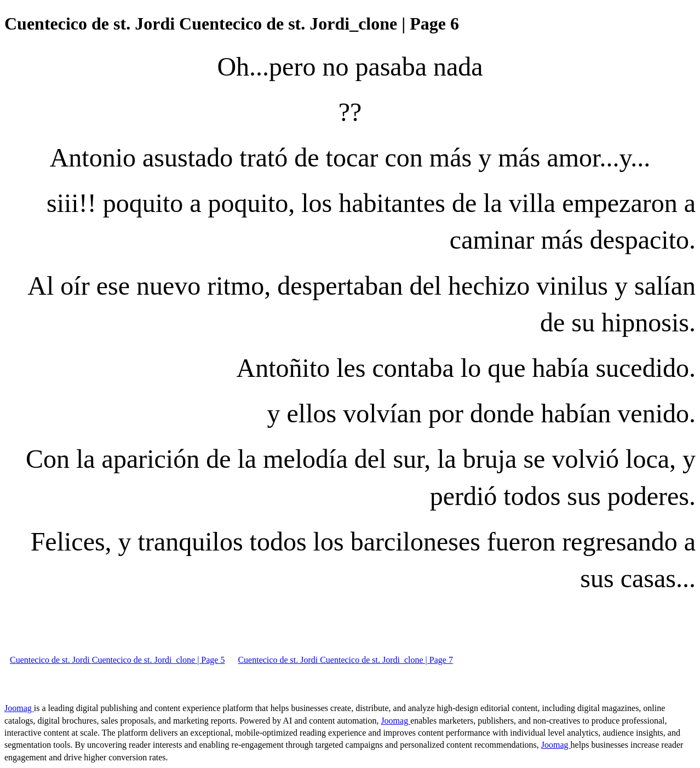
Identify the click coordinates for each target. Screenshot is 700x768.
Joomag (19, 708)
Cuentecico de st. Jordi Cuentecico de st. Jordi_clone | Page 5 (117, 660)
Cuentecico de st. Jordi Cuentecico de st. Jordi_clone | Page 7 (345, 660)
